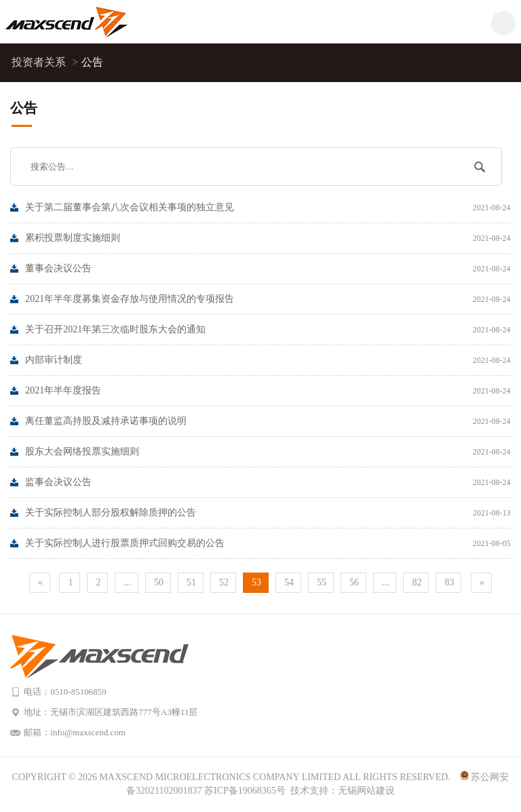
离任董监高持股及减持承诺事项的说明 (268, 421)
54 (289, 582)
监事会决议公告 (268, 482)
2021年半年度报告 (268, 391)
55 (322, 582)
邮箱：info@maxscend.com (75, 732)
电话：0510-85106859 (65, 692)
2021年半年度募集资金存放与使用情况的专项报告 (268, 299)
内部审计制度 (268, 360)
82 (417, 582)
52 (224, 582)
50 (159, 582)
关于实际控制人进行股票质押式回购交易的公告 (268, 543)
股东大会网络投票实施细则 (268, 452)
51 (191, 582)
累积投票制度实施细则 (268, 238)
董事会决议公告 (268, 269)
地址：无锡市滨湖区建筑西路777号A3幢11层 (111, 712)
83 (449, 582)
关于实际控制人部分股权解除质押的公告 (268, 513)
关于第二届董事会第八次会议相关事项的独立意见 (268, 208)
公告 (92, 62)
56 (354, 582)
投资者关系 (45, 62)
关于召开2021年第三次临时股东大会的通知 (268, 330)
